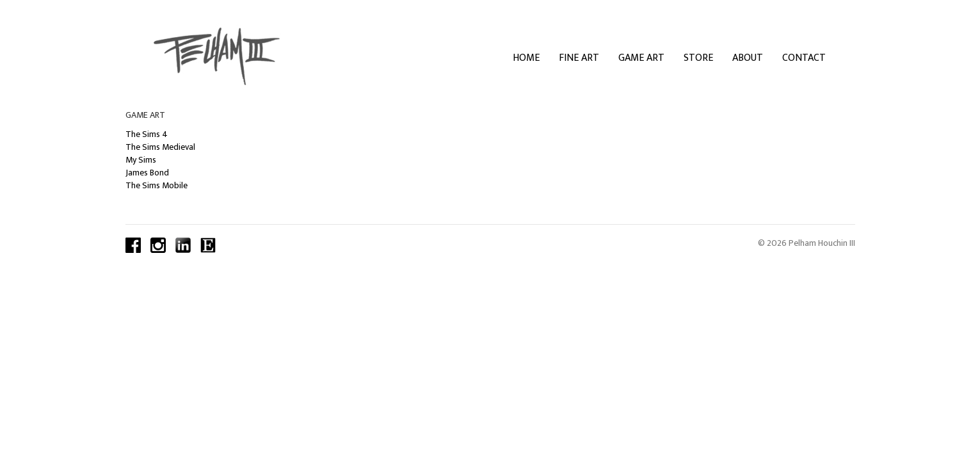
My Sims (141, 160)
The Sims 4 (147, 134)
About (748, 58)
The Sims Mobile (157, 185)
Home (526, 58)
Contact (804, 58)
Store (698, 58)
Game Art (641, 58)
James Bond (147, 173)
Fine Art (579, 58)
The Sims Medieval (160, 147)
